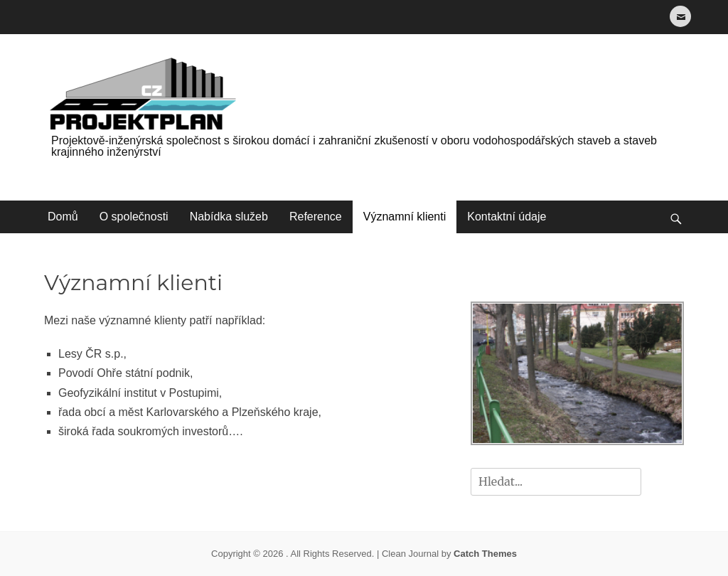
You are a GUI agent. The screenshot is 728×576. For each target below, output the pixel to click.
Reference (316, 217)
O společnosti (134, 217)
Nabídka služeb (229, 217)
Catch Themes (485, 554)
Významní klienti (405, 217)
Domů (63, 217)
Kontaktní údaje (507, 217)
